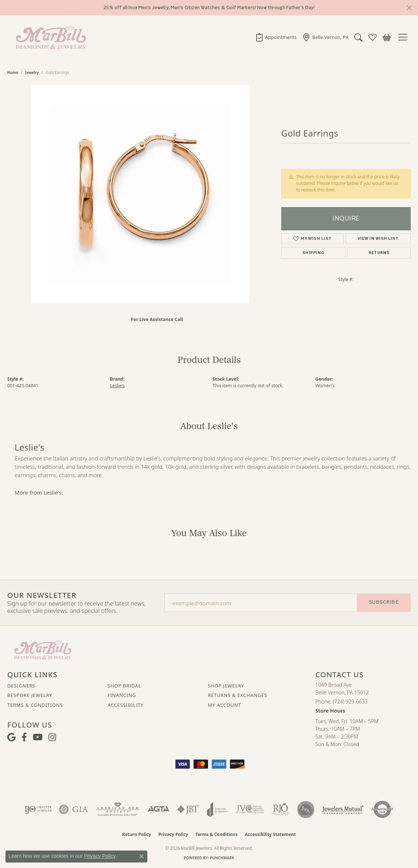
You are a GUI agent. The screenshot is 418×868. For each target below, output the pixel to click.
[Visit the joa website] (218, 809)
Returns (379, 253)
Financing (122, 695)
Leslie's (117, 386)
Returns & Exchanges (237, 695)
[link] (276, 37)
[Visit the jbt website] (188, 809)
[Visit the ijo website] (38, 809)
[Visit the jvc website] (250, 809)
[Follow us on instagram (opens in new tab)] (52, 737)
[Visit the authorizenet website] (382, 809)
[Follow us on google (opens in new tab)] (11, 737)
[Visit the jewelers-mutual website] (343, 809)
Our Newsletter (42, 595)
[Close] (409, 8)
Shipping (313, 253)
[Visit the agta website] (158, 809)
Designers (21, 686)
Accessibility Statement (270, 834)
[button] (358, 37)
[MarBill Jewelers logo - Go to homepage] (49, 37)
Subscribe (384, 602)
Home (13, 72)
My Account (224, 705)
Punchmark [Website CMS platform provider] (222, 858)
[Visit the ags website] (118, 809)
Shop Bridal (124, 686)
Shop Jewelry (226, 686)
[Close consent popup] (142, 856)
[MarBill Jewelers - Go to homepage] (43, 649)
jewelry (32, 72)
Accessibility (126, 705)
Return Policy (137, 834)
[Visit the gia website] (73, 809)
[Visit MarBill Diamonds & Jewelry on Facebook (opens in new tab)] (24, 737)
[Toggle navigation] (405, 37)
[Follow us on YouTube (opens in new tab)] (38, 737)
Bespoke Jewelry (30, 695)
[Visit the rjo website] (280, 809)
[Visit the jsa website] (306, 809)
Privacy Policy (173, 834)
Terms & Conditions (35, 705)
